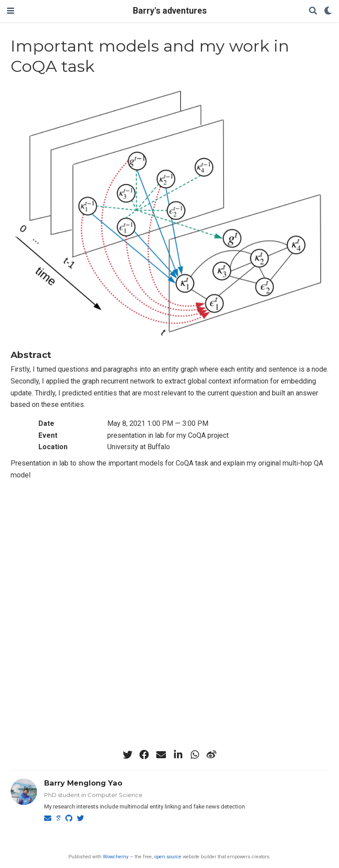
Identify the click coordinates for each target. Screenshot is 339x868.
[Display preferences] (328, 11)
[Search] (313, 11)
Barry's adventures (170, 11)
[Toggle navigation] (11, 11)
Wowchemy (116, 857)
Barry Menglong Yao (83, 783)
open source (168, 857)
